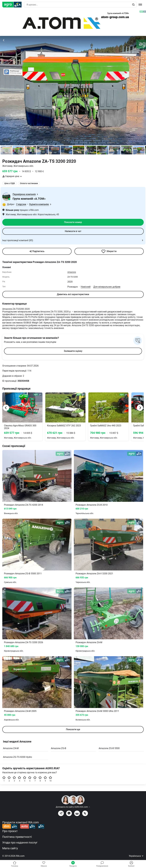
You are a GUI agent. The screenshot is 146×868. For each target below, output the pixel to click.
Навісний (86, 287)
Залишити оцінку (73, 351)
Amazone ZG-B (59, 748)
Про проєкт (10, 831)
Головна (15, 864)
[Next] (140, 408)
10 (50, 779)
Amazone (72, 272)
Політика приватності (17, 837)
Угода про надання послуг (20, 843)
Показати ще (73, 729)
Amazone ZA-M (11, 748)
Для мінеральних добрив (107, 287)
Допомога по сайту (73, 807)
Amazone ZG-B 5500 (109, 748)
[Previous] (6, 408)
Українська (136, 856)
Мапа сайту (10, 848)
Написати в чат (73, 231)
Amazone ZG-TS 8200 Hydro (17, 757)
